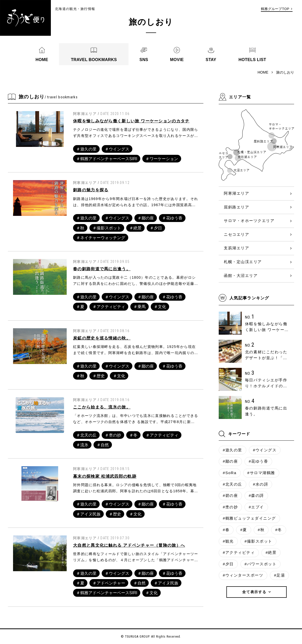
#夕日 (228, 564)
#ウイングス (265, 450)
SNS (144, 60)
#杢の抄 (230, 507)
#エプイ (256, 507)
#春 (226, 530)
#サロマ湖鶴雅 (261, 473)
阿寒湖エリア (236, 193)
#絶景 (271, 552)
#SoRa (230, 473)
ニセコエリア (236, 234)
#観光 (228, 541)
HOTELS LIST (252, 60)
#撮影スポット (258, 541)
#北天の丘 (233, 484)
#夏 (243, 530)
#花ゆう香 (258, 461)
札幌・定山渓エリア (243, 262)
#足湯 (279, 575)
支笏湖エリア (236, 248)
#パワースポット (260, 564)
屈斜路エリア (236, 207)
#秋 (261, 530)
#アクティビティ (239, 552)
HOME (42, 60)
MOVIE (177, 60)
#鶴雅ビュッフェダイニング (249, 518)
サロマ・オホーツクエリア (249, 221)
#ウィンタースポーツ (243, 575)
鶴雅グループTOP (275, 9)
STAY (211, 60)
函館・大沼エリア (241, 276)
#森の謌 (256, 495)
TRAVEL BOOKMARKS (94, 60)
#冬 (278, 530)
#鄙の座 (230, 461)
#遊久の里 (233, 450)
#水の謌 (260, 484)
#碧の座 (230, 495)
